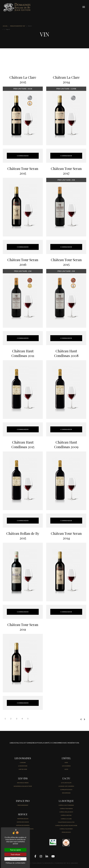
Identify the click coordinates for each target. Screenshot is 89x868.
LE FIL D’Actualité (66, 783)
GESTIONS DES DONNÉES (23, 825)
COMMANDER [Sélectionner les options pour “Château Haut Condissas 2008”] (66, 429)
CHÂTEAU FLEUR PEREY (66, 829)
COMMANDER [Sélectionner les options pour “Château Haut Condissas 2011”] (23, 429)
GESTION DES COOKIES (23, 822)
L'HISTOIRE (23, 763)
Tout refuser (15, 854)
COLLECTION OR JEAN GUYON (66, 822)
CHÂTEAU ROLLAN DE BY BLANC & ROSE (66, 825)
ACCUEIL (5, 26)
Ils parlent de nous (66, 790)
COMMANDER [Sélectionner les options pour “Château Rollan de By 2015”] (23, 612)
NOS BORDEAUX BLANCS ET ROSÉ (23, 786)
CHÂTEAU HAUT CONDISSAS (66, 805)
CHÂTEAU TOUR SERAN (66, 809)
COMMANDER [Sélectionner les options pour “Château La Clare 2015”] (23, 156)
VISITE (66, 763)
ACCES (66, 769)
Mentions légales (23, 819)
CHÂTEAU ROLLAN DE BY (66, 812)
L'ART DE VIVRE (23, 769)
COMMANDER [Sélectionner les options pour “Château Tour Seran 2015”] (23, 247)
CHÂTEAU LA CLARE (66, 819)
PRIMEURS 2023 (66, 832)
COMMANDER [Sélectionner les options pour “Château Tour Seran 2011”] (23, 703)
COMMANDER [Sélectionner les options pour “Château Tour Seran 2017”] (66, 247)
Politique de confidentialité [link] (15, 863)
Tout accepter (15, 850)
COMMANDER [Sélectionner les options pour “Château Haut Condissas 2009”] (66, 521)
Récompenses (66, 793)
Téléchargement (23, 805)
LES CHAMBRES (66, 766)
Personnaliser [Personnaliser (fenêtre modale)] (15, 859)
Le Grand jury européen (66, 786)
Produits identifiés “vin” (18, 26)
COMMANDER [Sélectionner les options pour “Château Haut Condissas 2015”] (23, 521)
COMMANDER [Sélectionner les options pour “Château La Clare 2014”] (66, 156)
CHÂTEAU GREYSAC (66, 815)
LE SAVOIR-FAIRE (23, 766)
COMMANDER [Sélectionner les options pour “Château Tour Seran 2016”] (23, 338)
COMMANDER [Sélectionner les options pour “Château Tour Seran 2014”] (66, 612)
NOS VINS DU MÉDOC (23, 783)
